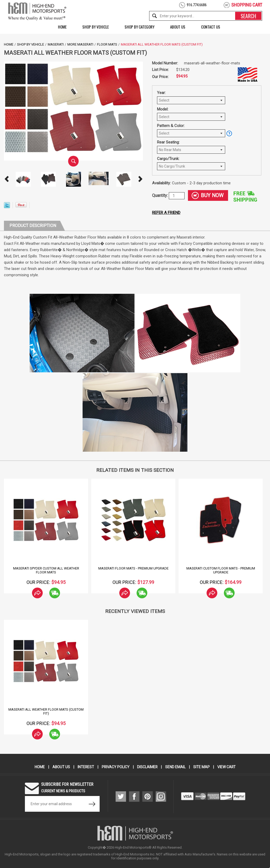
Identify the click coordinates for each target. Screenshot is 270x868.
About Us (178, 27)
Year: (161, 93)
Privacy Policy (115, 767)
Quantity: (160, 195)
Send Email (176, 767)
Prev (7, 179)
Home (62, 27)
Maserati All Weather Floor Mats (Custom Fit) (46, 711)
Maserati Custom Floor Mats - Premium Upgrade (221, 570)
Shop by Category (139, 27)
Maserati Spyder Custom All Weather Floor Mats (46, 570)
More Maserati (80, 44)
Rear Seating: (168, 142)
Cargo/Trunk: (168, 159)
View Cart (227, 767)
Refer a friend (166, 213)
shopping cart (247, 5)
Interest (85, 767)
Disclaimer (147, 767)
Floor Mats (107, 44)
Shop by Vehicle (96, 27)
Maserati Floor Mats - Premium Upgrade (133, 568)
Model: (163, 109)
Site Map (202, 767)
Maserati (56, 44)
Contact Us (211, 27)
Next (140, 179)
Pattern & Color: (171, 126)
